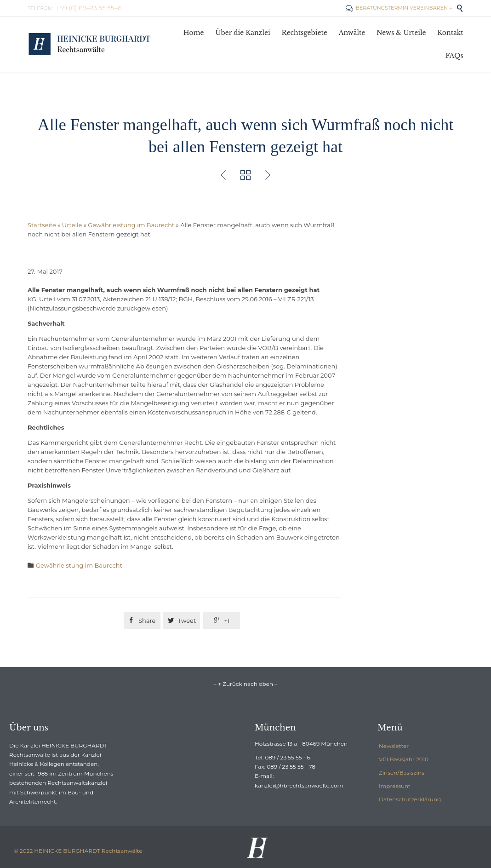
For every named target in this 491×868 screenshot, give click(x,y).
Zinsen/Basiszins (402, 773)
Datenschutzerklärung (410, 799)
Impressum (395, 786)
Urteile (72, 225)
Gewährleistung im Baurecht (131, 225)
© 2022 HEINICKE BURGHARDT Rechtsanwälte (78, 851)
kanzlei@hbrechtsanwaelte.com (299, 785)
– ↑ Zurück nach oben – (245, 684)
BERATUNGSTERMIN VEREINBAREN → (399, 8)
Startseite (42, 225)
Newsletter (394, 746)
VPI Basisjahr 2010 (404, 759)
